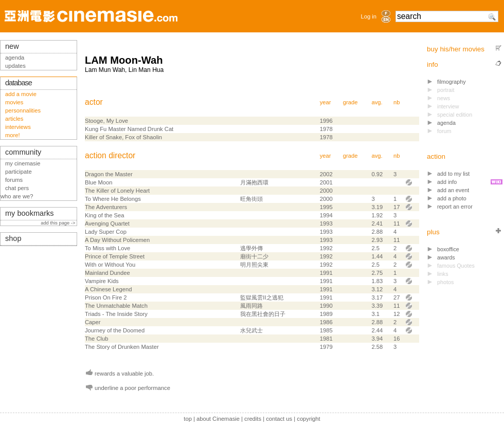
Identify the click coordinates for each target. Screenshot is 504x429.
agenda (446, 123)
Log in (369, 16)
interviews (18, 127)
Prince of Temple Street (115, 256)
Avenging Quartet (107, 223)
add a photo (452, 198)
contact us (279, 419)
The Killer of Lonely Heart (117, 191)
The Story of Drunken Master (122, 347)
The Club (96, 339)
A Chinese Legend (108, 289)
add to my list (453, 174)
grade (350, 102)
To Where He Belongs (113, 199)
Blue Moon (99, 182)
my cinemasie (23, 163)
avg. (377, 102)
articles (14, 119)
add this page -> (59, 223)
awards (446, 257)
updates (15, 66)
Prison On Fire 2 (106, 297)
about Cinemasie (218, 419)
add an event (453, 190)
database (19, 83)
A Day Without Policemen (117, 240)
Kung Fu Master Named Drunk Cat (129, 129)
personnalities (23, 110)
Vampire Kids (102, 281)
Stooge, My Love (106, 121)
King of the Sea (105, 215)
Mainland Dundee (107, 273)
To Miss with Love (107, 248)
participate (19, 172)
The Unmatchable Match (116, 306)
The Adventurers (106, 207)
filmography (452, 82)
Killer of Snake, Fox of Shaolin (123, 137)
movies (14, 102)
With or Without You (110, 265)
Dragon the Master (109, 174)
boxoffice (448, 249)
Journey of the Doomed (115, 330)
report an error (455, 207)
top (188, 419)
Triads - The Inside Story (116, 314)
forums (14, 180)
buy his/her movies (456, 49)
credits (253, 419)
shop (13, 238)
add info (447, 182)
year (326, 102)
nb (397, 102)
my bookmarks (30, 213)
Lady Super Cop (106, 232)
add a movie (21, 94)
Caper (93, 322)
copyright (308, 419)
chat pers (17, 188)
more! (13, 135)
